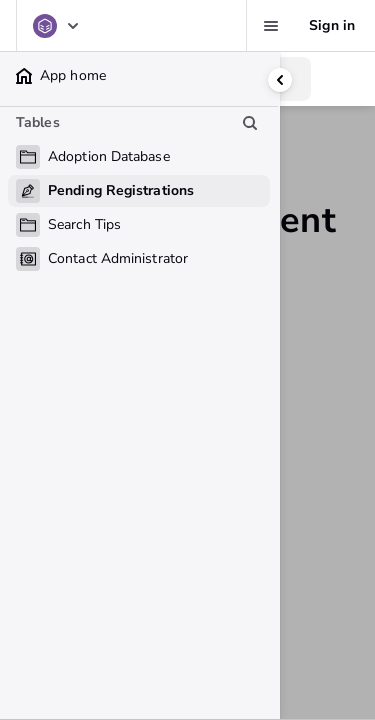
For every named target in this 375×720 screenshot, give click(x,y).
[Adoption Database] (57, 26)
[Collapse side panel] (280, 80)
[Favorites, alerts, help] (271, 26)
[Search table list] (250, 123)
